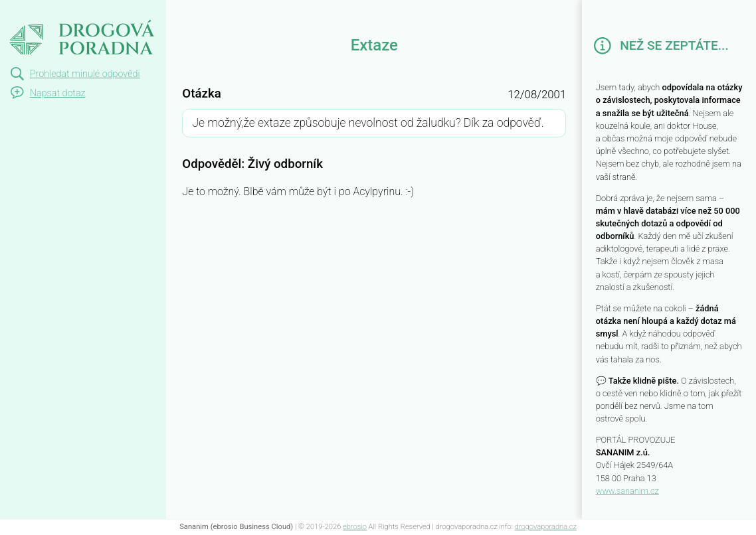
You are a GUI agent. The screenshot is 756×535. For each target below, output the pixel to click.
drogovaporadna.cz (546, 527)
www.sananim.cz (627, 491)
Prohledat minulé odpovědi (85, 74)
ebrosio (355, 527)
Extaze (24, 12)
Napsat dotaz (58, 93)
